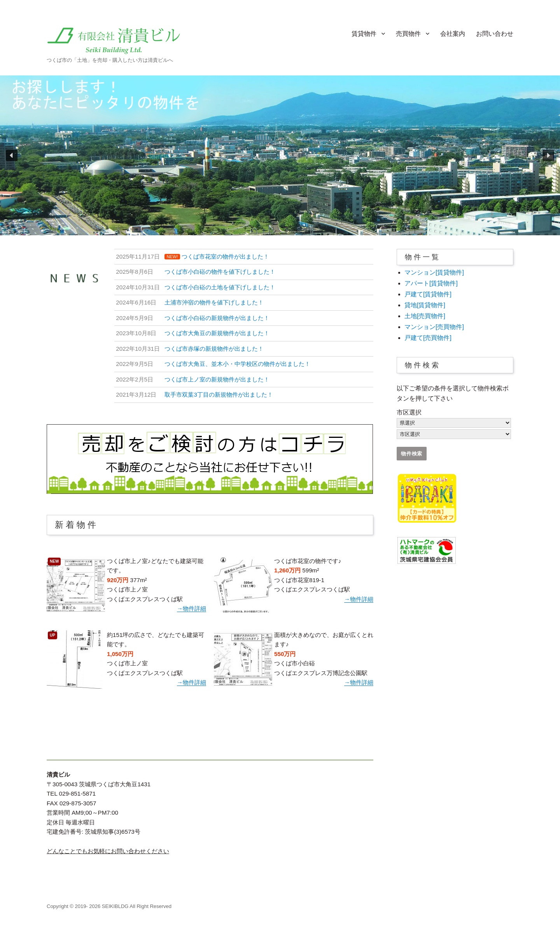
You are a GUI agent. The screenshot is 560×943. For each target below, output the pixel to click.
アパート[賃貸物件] (431, 283)
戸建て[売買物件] (428, 338)
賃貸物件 (364, 34)
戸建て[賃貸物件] (428, 294)
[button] (12, 156)
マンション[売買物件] (434, 327)
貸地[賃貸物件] (425, 305)
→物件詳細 (192, 608)
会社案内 (453, 34)
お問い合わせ (495, 34)
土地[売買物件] (425, 316)
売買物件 (408, 34)
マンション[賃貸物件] (434, 272)
